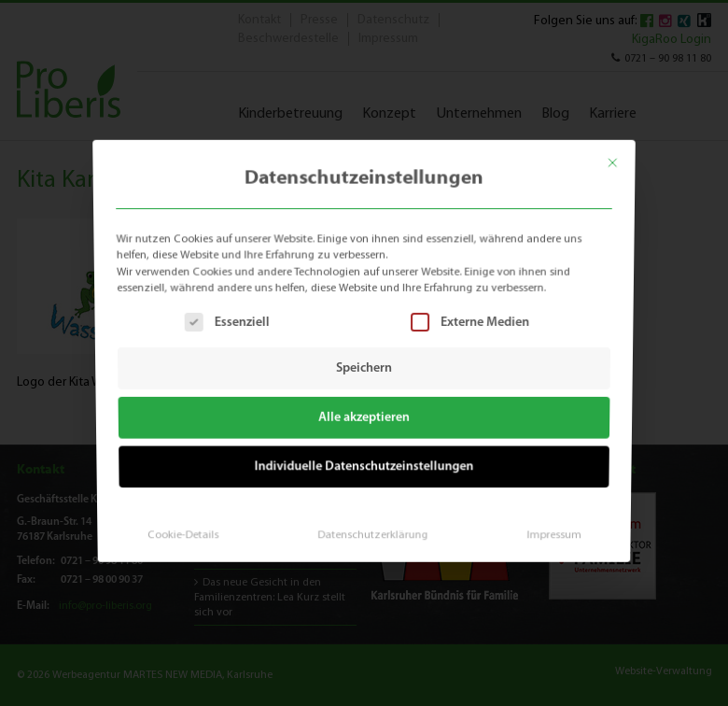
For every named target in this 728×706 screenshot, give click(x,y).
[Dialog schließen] (620, 157)
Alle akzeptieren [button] (364, 417)
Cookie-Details (188, 529)
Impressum (548, 529)
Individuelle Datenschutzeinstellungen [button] (364, 464)
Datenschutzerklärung (372, 529)
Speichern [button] (364, 368)
